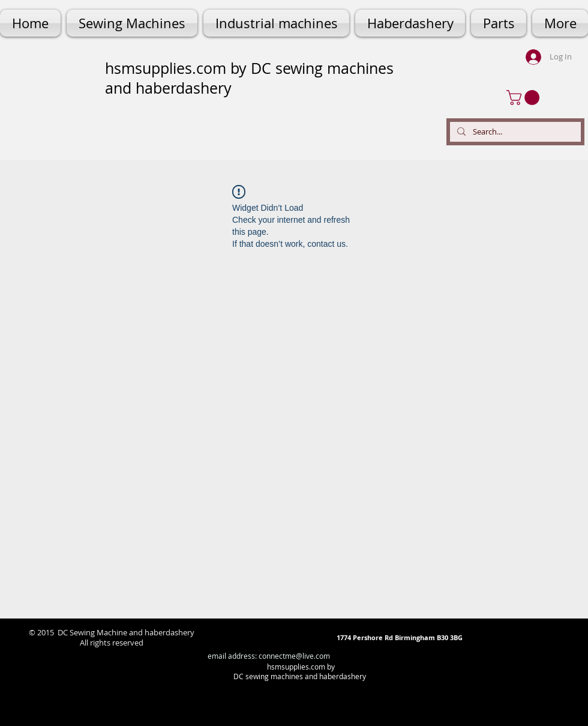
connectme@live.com (294, 656)
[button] (525, 98)
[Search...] (514, 132)
